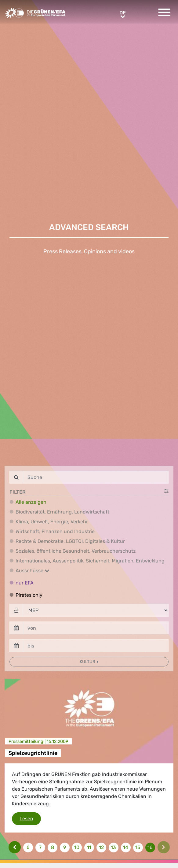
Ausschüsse (33, 571)
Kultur (88, 662)
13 (113, 847)
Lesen (30, 818)
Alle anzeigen (31, 502)
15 (138, 847)
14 (126, 847)
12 (101, 847)
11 (89, 847)
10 (77, 847)
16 (150, 847)
